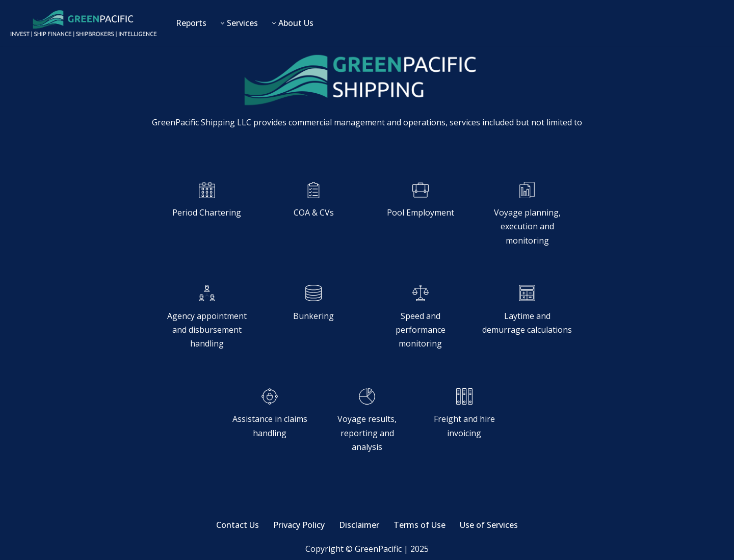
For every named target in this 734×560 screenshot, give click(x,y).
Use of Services (489, 525)
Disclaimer (359, 525)
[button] (222, 23)
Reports (191, 23)
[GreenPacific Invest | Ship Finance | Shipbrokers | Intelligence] (83, 23)
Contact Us (238, 525)
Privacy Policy (299, 525)
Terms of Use (420, 525)
